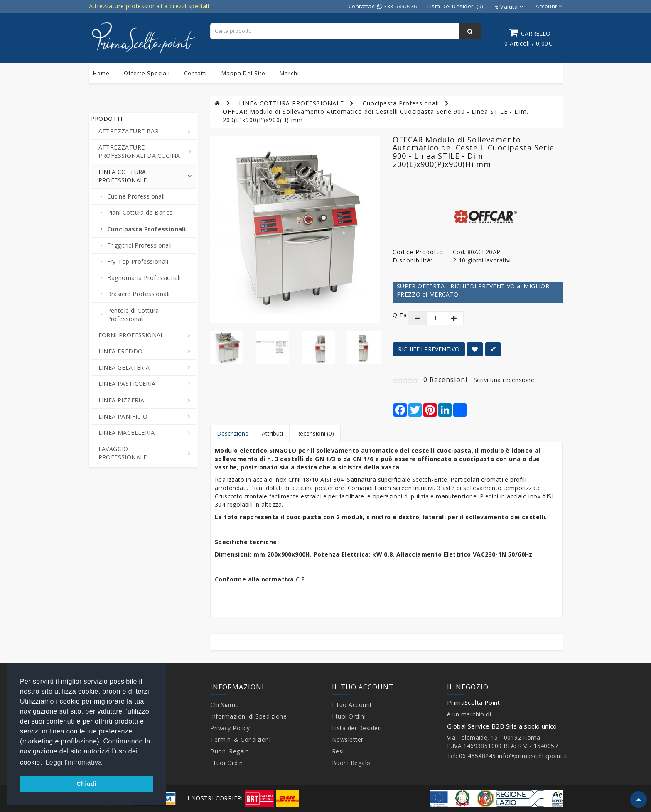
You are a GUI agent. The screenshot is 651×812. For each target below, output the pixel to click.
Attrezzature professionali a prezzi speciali (149, 6)
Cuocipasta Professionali (401, 103)
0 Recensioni (445, 380)
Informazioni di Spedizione (248, 716)
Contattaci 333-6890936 (383, 6)
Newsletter (348, 740)
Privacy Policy (230, 728)
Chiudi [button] (86, 784)
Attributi (272, 433)
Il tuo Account (352, 705)
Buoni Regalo (230, 751)
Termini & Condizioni (240, 740)
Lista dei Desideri (357, 728)
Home (101, 73)
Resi (338, 751)
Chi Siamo (225, 705)
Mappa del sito (243, 73)
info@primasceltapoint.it (533, 756)
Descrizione (233, 433)
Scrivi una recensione (504, 380)
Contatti (195, 73)
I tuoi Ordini (227, 763)
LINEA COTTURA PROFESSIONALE (291, 103)
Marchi (289, 73)
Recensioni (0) (315, 433)
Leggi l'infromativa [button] (74, 762)
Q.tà (394, 315)
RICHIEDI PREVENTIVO (429, 349)
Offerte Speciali (147, 73)
